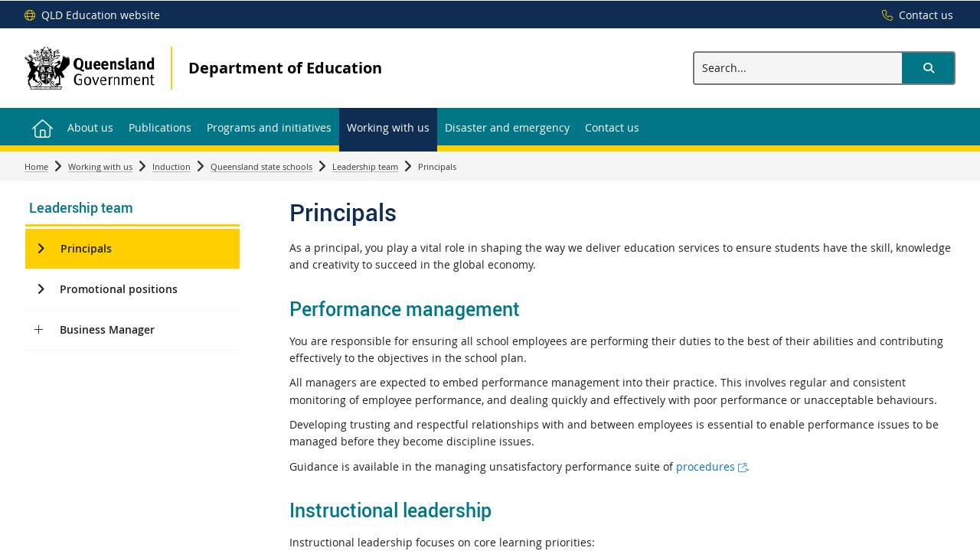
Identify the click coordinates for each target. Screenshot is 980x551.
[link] (132, 209)
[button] (928, 68)
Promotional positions (119, 289)
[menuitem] (42, 127)
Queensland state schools (261, 166)
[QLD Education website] (92, 15)
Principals (86, 248)
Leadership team (365, 166)
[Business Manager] (39, 330)
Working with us (100, 166)
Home (36, 166)
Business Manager (107, 329)
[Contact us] (914, 15)
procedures (711, 466)
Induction (171, 166)
